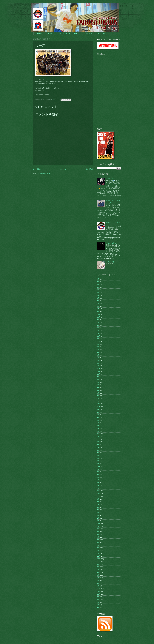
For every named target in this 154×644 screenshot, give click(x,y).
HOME (39, 33)
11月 (99, 339)
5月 (98, 284)
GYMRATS (65, 33)
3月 (98, 287)
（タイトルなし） (112, 178)
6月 (98, 279)
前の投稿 (89, 169)
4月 (98, 293)
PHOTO (78, 33)
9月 (98, 312)
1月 (98, 298)
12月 (99, 314)
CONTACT (102, 33)
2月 (98, 295)
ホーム (63, 169)
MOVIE (89, 33)
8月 (98, 282)
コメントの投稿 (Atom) (44, 174)
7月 (98, 322)
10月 (99, 309)
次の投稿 (37, 169)
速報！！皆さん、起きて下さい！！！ (113, 201)
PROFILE (51, 33)
